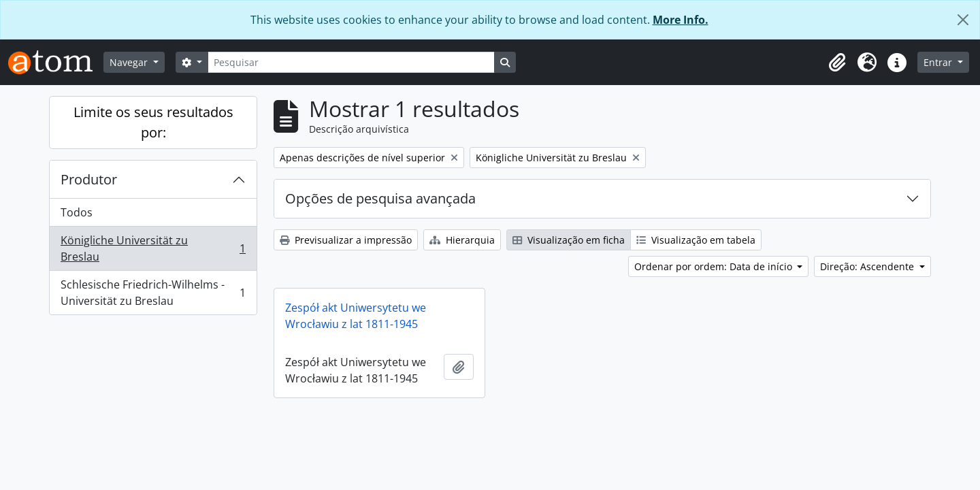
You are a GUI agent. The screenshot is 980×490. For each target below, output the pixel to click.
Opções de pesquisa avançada (380, 198)
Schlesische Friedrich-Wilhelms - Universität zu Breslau (153, 293)
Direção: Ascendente (868, 266)
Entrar (939, 62)
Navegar (130, 62)
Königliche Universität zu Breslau (153, 248)
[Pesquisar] (351, 62)
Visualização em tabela (696, 240)
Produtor (89, 179)
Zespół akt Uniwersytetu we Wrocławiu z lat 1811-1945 (356, 316)
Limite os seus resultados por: (153, 122)
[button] (837, 63)
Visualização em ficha (569, 240)
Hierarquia (462, 240)
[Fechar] (963, 20)
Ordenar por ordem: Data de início (715, 266)
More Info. (681, 20)
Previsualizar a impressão (346, 240)
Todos (77, 212)
